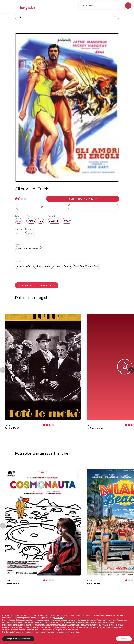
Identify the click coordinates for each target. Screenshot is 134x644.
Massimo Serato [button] (63, 266)
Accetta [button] (124, 639)
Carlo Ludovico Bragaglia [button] (28, 249)
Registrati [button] (93, 8)
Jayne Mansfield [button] (24, 266)
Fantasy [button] (67, 221)
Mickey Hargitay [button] (43, 266)
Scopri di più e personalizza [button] (18, 639)
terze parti (41, 620)
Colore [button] (30, 234)
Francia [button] (31, 221)
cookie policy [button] (59, 618)
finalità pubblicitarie (10, 625)
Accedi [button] (107, 8)
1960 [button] (19, 221)
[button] (83, 199)
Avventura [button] (54, 221)
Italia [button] (40, 221)
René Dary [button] (79, 266)
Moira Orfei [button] (93, 266)
